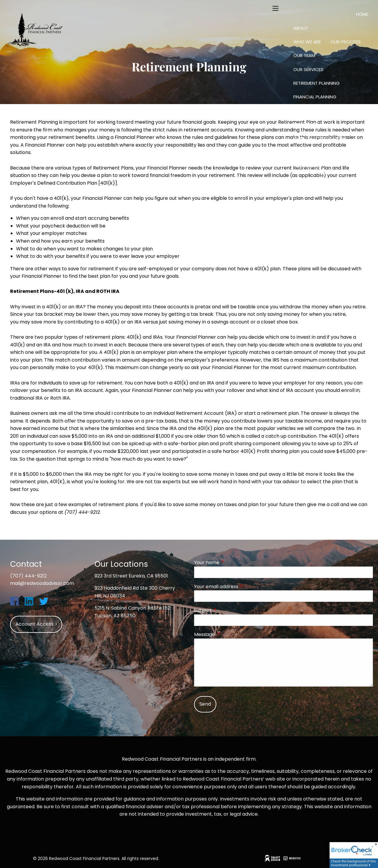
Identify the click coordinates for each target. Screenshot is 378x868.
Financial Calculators (320, 138)
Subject (227, 610)
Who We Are (307, 42)
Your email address (240, 587)
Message (228, 634)
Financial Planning (315, 97)
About (301, 28)
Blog (335, 152)
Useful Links (307, 152)
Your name (230, 562)
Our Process (346, 42)
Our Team (304, 55)
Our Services (308, 69)
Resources (306, 124)
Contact (305, 180)
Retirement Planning (316, 83)
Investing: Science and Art (324, 111)
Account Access (347, 180)
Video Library (308, 166)
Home (362, 14)
